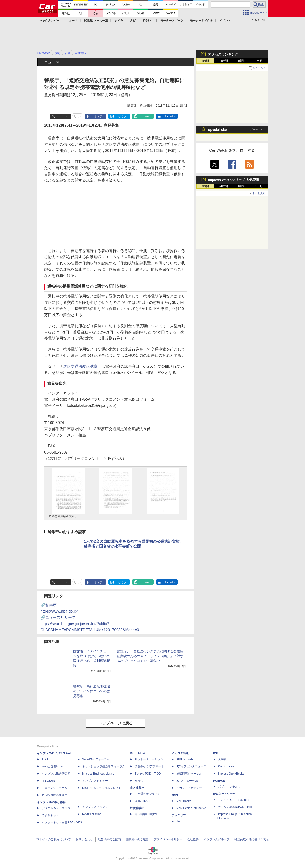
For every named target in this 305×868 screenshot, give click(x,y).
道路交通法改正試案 (80, 366)
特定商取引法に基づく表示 (252, 839)
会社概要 (193, 839)
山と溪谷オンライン (147, 794)
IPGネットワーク (224, 794)
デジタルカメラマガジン (57, 808)
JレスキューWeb (187, 781)
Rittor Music (138, 753)
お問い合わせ (84, 839)
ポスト (64, 116)
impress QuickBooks (231, 774)
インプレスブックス (95, 807)
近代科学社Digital (146, 814)
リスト (78, 116)
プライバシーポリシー (168, 839)
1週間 (241, 61)
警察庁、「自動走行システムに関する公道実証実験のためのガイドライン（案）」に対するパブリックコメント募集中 (150, 656)
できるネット (50, 815)
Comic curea (226, 766)
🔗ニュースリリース (90, 624)
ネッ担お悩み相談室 (55, 795)
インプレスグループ (217, 839)
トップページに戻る (116, 723)
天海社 (222, 759)
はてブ (122, 116)
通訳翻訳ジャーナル (189, 774)
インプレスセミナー (95, 781)
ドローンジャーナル (55, 788)
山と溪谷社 (137, 788)
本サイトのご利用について (54, 839)
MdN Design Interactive (191, 808)
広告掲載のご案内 (109, 839)
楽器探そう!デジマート (149, 766)
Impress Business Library (98, 774)
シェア (99, 116)
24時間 (223, 61)
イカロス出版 (180, 753)
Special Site (217, 130)
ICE (216, 753)
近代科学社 (137, 808)
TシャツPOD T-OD (148, 774)
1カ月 (259, 61)
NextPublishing (92, 814)
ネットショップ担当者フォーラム (104, 766)
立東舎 (139, 781)
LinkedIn (170, 116)
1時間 (206, 61)
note (146, 116)
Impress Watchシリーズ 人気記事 (234, 180)
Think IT (47, 759)
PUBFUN (219, 781)
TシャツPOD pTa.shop (234, 800)
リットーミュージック (149, 759)
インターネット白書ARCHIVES (62, 822)
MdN (175, 795)
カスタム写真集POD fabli (235, 807)
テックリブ (179, 815)
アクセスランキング (223, 54)
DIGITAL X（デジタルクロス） (102, 788)
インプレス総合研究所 (56, 774)
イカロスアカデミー (189, 788)
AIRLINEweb (185, 759)
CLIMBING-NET (145, 801)
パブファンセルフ (229, 787)
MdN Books (184, 801)
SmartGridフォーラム (96, 759)
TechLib (181, 821)
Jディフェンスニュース (191, 766)
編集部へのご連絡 (137, 839)
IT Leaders (48, 781)
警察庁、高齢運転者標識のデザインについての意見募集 (91, 691)
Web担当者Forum (53, 766)
